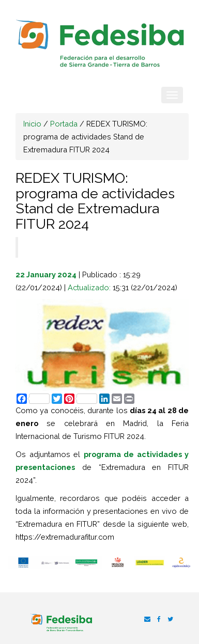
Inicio (32, 124)
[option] (24, 562)
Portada (64, 124)
